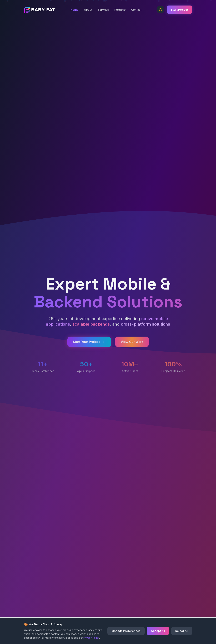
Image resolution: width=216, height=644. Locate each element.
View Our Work (132, 345)
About (88, 10)
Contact (136, 10)
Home (74, 10)
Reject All (182, 631)
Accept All (158, 631)
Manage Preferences (126, 631)
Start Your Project (89, 345)
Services (103, 10)
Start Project (179, 10)
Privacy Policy (91, 638)
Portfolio (120, 10)
